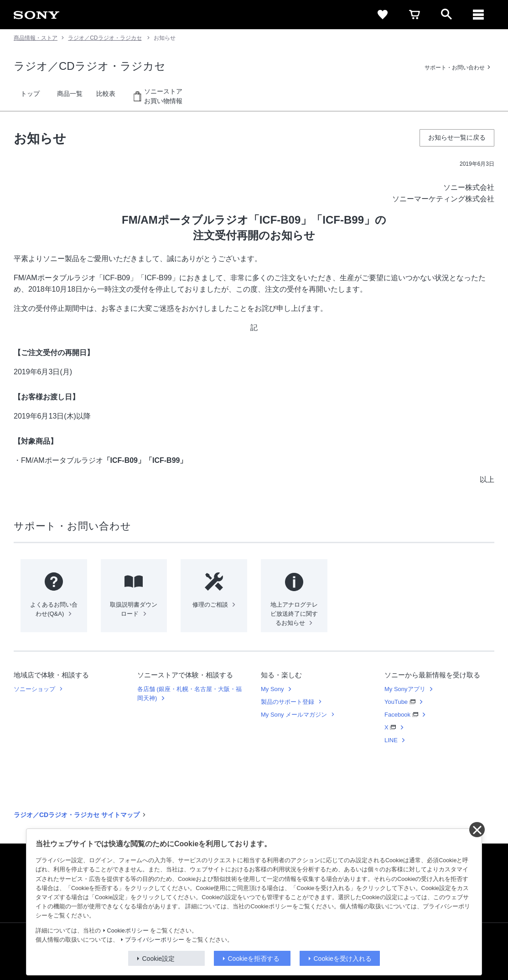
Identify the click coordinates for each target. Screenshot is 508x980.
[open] (446, 15)
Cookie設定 (159, 959)
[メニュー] (478, 15)
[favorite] (383, 15)
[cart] (415, 15)
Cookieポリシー (128, 931)
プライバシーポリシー (155, 940)
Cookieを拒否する (254, 959)
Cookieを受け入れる (343, 959)
